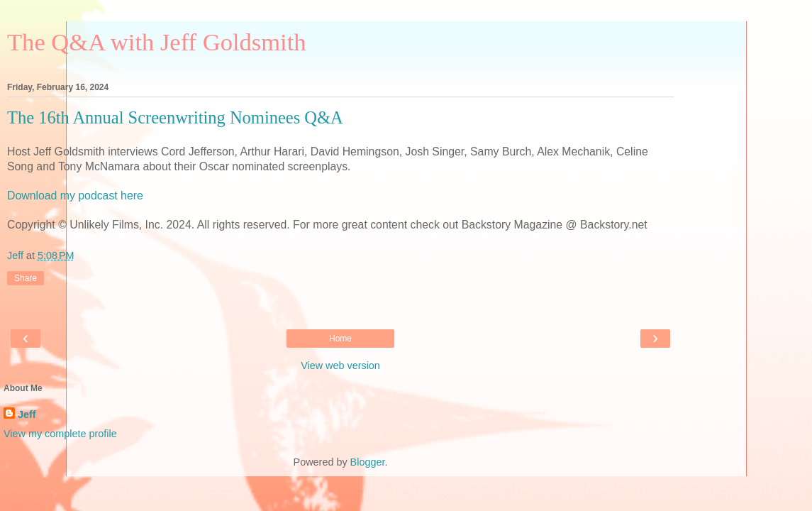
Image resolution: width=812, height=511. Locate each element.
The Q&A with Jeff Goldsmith (157, 42)
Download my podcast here (75, 196)
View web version (340, 366)
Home (340, 339)
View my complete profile (60, 434)
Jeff (27, 414)
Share (26, 278)
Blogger (368, 462)
